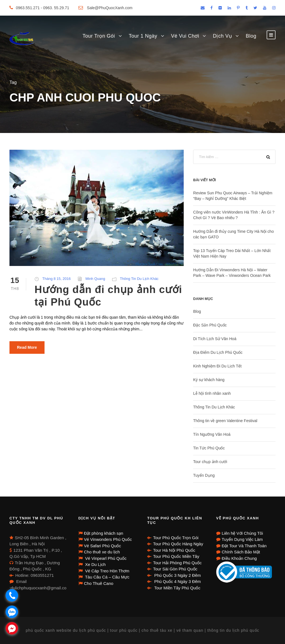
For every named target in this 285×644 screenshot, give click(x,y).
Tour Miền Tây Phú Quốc (177, 588)
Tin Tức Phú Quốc (209, 448)
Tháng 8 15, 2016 (56, 279)
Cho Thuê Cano (99, 583)
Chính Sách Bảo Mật (241, 552)
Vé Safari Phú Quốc (103, 546)
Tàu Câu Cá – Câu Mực (107, 577)
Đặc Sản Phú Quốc (210, 325)
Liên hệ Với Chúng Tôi (242, 533)
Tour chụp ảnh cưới (210, 462)
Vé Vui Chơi (185, 36)
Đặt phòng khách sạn (104, 533)
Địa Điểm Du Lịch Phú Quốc (218, 352)
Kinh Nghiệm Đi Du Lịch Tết (217, 366)
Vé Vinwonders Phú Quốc (108, 539)
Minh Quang (95, 279)
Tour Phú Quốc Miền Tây (176, 556)
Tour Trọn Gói (99, 36)
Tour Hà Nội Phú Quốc (174, 550)
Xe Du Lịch (95, 564)
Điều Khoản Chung (239, 558)
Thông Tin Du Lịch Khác (139, 279)
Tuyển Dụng (204, 475)
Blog (251, 36)
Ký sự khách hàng (209, 380)
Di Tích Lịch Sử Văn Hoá (215, 339)
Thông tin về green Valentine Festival (225, 421)
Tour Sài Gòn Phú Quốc (175, 569)
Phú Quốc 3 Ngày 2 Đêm (177, 575)
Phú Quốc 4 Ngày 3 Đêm (177, 581)
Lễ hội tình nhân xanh (212, 393)
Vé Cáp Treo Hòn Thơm (107, 571)
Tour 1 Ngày (143, 36)
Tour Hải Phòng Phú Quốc (177, 563)
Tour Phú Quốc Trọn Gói (176, 538)
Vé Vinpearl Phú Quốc (105, 558)
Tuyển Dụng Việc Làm (242, 539)
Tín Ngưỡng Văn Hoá (212, 434)
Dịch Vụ (223, 36)
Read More (27, 347)
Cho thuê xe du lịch (102, 552)
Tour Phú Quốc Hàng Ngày (178, 544)
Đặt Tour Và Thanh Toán (244, 546)
